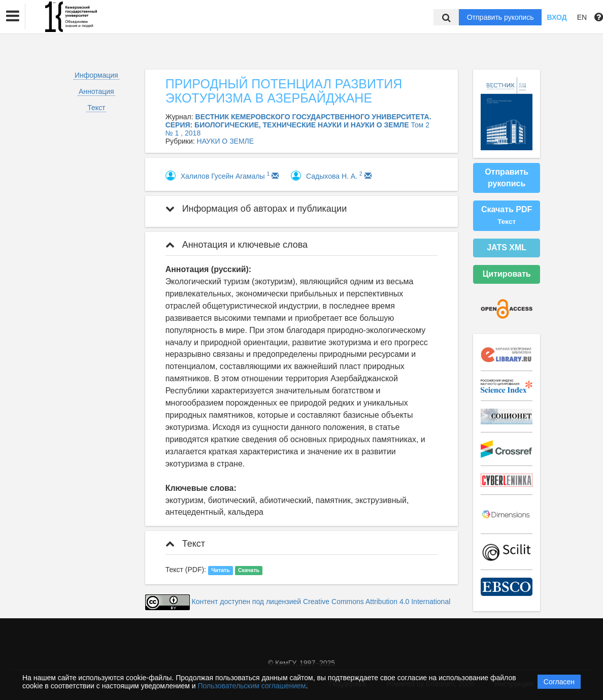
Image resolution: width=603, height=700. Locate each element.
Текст (96, 108)
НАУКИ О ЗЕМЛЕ (226, 141)
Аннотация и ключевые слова (237, 245)
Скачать (249, 570)
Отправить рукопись (500, 17)
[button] (13, 16)
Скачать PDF (507, 215)
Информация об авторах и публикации (256, 209)
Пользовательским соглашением (252, 686)
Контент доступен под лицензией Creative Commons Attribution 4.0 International (321, 602)
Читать (220, 570)
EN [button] (582, 17)
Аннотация (96, 91)
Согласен (559, 682)
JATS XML (507, 247)
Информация (96, 75)
